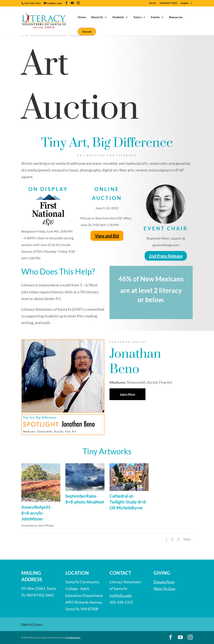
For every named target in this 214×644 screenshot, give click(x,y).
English (185, 3)
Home (82, 17)
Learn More (127, 394)
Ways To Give (164, 589)
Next (187, 539)
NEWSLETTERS (168, 3)
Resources (176, 17)
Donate (87, 32)
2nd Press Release (166, 256)
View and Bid (107, 236)
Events (155, 17)
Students (118, 17)
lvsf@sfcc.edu (121, 595)
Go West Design (73, 638)
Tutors (138, 17)
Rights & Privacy (32, 624)
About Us (97, 17)
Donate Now (164, 582)
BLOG (153, 3)
